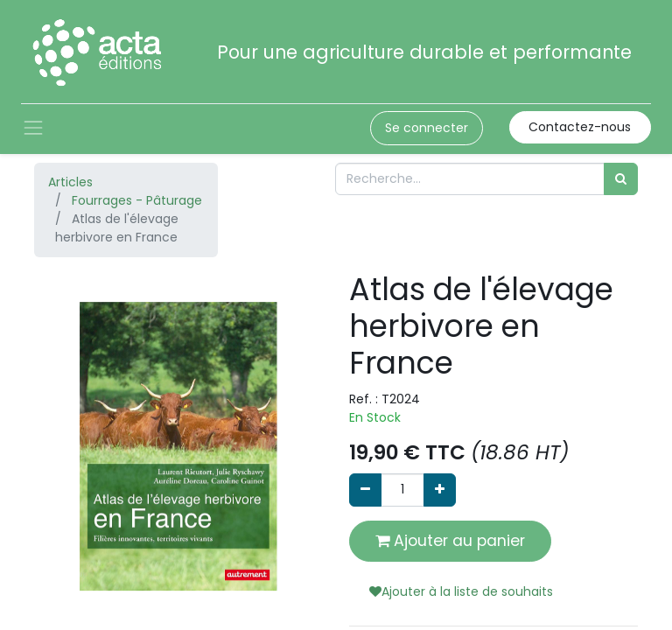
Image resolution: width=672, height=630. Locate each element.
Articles (70, 182)
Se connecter (427, 128)
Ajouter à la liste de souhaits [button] (461, 591)
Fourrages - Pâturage (137, 200)
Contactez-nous (580, 127)
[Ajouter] (440, 490)
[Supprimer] (365, 490)
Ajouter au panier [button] (450, 541)
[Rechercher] (621, 179)
